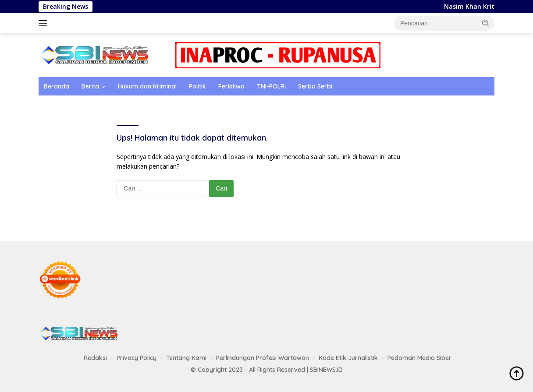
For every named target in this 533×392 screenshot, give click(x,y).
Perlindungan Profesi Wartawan (263, 358)
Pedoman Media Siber (419, 358)
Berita (90, 86)
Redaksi (95, 358)
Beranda (57, 86)
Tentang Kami (186, 358)
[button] (486, 23)
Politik (197, 86)
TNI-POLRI (271, 86)
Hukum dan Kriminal (147, 86)
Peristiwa (231, 86)
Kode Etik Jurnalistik (348, 358)
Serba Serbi (315, 86)
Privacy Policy (137, 358)
